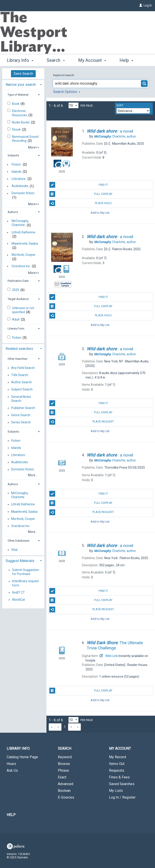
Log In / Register (122, 797)
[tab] (23, 84)
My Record (117, 757)
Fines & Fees (119, 777)
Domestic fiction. (23, 193)
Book (16, 104)
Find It (79, 185)
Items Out (117, 764)
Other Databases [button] (18, 541)
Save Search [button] (23, 74)
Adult (16, 319)
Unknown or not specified (23, 310)
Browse (64, 764)
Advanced (66, 784)
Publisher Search (23, 408)
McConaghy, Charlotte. (20, 223)
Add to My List (100, 212)
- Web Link (109, 656)
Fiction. (17, 164)
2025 (16, 290)
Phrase (63, 770)
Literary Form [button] (16, 328)
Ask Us (12, 770)
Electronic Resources (20, 113)
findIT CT (18, 592)
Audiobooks (20, 186)
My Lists (116, 791)
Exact (62, 777)
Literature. (19, 179)
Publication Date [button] (18, 281)
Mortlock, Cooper (24, 255)
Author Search (21, 382)
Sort (120, 106)
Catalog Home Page (22, 757)
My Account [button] (92, 60)
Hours (11, 764)
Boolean (64, 791)
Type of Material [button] (18, 95)
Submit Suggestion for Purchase (26, 572)
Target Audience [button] (18, 299)
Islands (17, 172)
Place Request (82, 422)
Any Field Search (23, 368)
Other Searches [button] (17, 359)
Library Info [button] (20, 60)
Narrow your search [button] (21, 85)
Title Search (20, 375)
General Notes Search (21, 399)
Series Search (21, 422)
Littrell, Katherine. (24, 232)
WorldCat (19, 600)
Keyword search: (64, 75)
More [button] (128, 60)
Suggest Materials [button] (20, 561)
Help (11, 815)
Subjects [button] (13, 155)
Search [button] (56, 60)
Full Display (81, 194)
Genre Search (21, 415)
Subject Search (22, 390)
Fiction (17, 338)
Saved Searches (122, 784)
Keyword (65, 757)
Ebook (17, 129)
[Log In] (141, 5)
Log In (148, 5)
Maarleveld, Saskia (25, 243)
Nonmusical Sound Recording (25, 139)
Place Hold (81, 203)
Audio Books (21, 122)
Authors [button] (13, 212)
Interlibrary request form (25, 583)
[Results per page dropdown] (73, 105)
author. (115, 136)
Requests (117, 770)
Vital (14, 550)
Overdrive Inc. (21, 266)
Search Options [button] (67, 92)
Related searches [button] (19, 349)
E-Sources (66, 797)
